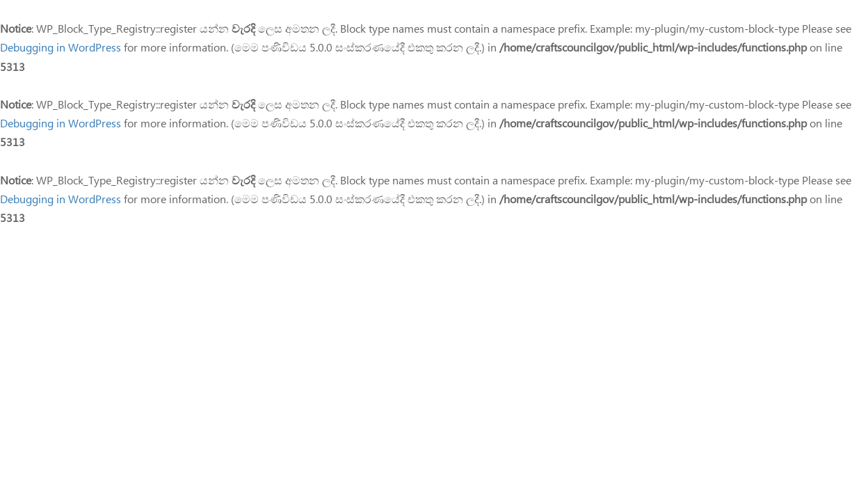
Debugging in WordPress (61, 47)
